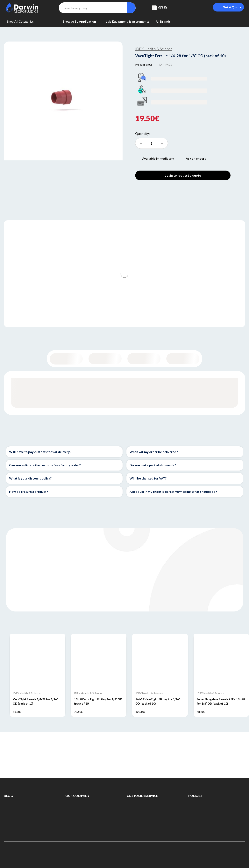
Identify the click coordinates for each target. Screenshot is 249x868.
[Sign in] (201, 8)
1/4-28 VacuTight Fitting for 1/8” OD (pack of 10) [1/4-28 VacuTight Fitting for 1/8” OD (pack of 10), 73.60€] (98, 701)
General (66, 359)
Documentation (183, 359)
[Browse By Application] (81, 21)
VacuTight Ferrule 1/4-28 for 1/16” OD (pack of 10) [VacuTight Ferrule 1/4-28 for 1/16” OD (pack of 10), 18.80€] (35, 701)
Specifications (144, 359)
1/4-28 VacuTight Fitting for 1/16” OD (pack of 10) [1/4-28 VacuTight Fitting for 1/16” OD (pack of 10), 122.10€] (158, 701)
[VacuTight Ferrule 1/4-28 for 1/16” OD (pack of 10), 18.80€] (37, 661)
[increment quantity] (152, 143)
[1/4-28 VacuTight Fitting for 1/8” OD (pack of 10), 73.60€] (99, 661)
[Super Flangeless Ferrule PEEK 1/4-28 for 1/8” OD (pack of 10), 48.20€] (221, 661)
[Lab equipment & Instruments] (128, 21)
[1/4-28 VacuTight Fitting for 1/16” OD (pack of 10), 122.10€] (160, 661)
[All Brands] (163, 21)
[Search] (131, 8)
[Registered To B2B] (191, 8)
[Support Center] (181, 8)
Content (105, 359)
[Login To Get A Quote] (228, 7)
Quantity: (142, 134)
